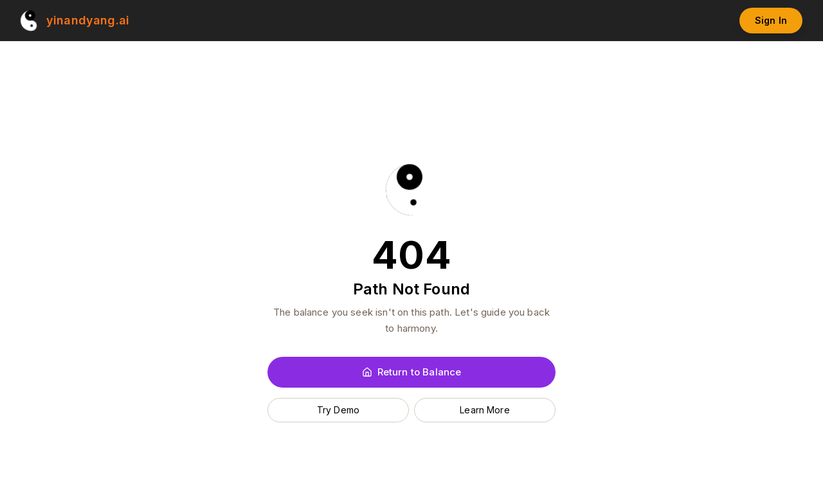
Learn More (485, 410)
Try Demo (338, 410)
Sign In (771, 20)
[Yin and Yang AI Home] (75, 21)
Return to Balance (412, 372)
